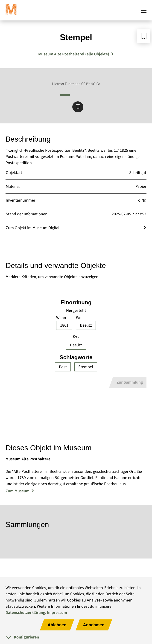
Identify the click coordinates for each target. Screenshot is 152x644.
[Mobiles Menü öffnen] (144, 10)
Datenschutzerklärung (25, 613)
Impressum (57, 613)
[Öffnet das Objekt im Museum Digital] (144, 228)
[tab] (76, 637)
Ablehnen (57, 625)
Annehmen (94, 625)
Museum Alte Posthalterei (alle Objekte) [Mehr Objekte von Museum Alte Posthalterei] (74, 54)
